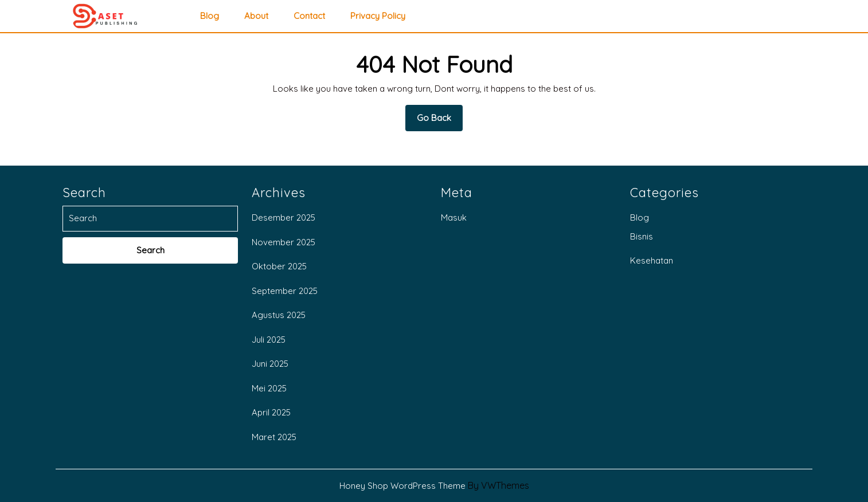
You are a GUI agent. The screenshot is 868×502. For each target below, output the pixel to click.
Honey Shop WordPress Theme (402, 486)
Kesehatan (652, 260)
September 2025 (285, 291)
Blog (210, 16)
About (256, 16)
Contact (309, 16)
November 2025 (284, 242)
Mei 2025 (269, 388)
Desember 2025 (284, 217)
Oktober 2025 (279, 266)
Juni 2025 (270, 364)
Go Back (440, 121)
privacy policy (378, 16)
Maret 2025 (274, 437)
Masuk (454, 217)
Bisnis (642, 236)
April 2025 (271, 412)
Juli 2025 (269, 340)
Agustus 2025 (279, 315)
